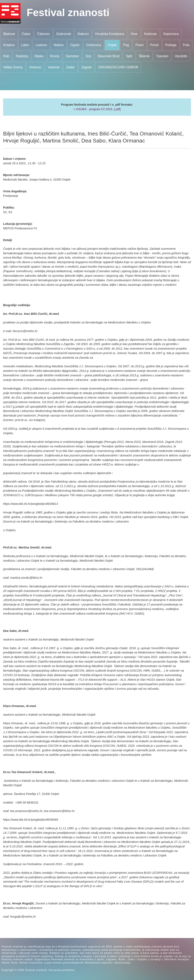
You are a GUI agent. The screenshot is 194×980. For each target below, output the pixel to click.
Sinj (88, 56)
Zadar (70, 67)
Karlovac (150, 34)
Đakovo (83, 34)
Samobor (72, 56)
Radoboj (22, 56)
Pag (126, 45)
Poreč (155, 45)
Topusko (162, 56)
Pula (186, 45)
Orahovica (94, 45)
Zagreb (87, 67)
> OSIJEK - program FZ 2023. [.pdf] (97, 109)
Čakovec (43, 34)
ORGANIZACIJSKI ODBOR (118, 67)
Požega (171, 45)
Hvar (134, 34)
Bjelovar (9, 34)
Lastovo (41, 45)
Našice (59, 45)
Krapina (9, 45)
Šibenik (144, 56)
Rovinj (55, 56)
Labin (25, 45)
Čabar (26, 34)
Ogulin (75, 45)
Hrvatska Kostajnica (110, 34)
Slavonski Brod (108, 56)
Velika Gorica (13, 67)
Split (129, 56)
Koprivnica (171, 34)
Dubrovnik (64, 34)
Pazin (140, 45)
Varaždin (181, 56)
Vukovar (54, 67)
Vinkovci (35, 67)
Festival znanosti (68, 13)
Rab (6, 56)
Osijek (112, 45)
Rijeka (39, 56)
